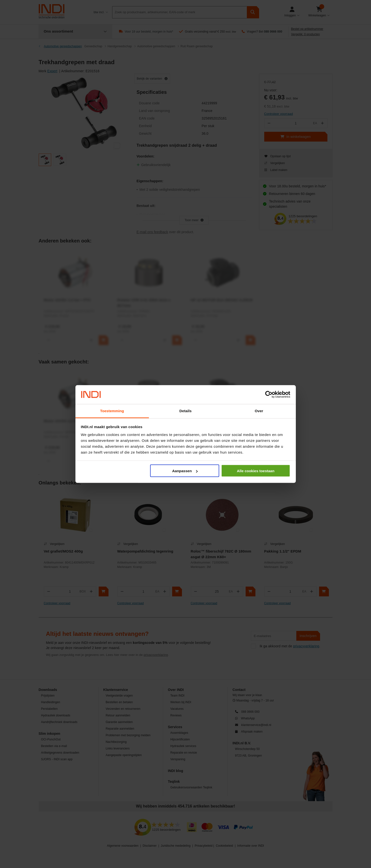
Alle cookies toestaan (256, 471)
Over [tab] (259, 411)
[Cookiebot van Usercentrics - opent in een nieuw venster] (269, 395)
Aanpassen (185, 471)
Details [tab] (186, 411)
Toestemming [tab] (112, 411)
